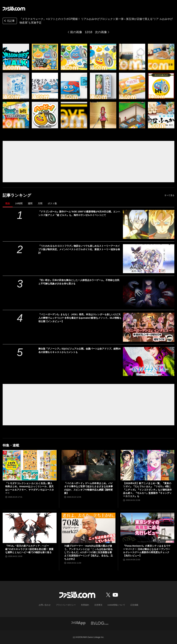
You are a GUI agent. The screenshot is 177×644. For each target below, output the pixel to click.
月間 (40, 203)
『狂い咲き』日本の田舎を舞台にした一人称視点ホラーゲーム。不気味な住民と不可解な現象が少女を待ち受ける (79, 282)
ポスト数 (52, 203)
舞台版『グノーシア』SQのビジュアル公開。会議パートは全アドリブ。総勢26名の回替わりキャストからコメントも (80, 350)
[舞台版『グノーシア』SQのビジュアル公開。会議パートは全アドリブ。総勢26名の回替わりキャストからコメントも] (149, 361)
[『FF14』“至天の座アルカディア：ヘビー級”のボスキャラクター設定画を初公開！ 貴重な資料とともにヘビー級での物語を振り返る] (30, 528)
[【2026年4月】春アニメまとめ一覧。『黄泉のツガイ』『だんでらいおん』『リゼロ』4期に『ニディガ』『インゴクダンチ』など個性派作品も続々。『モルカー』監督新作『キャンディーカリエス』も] (147, 465)
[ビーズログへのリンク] (100, 623)
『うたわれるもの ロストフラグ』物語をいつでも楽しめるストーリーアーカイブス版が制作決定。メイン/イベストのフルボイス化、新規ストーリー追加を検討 (79, 249)
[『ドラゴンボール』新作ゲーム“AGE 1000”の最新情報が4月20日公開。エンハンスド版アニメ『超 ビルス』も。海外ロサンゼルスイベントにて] (149, 224)
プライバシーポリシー (66, 605)
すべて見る (169, 195)
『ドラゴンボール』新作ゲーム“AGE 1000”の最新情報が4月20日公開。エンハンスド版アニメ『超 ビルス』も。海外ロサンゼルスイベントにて (79, 213)
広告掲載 (134, 605)
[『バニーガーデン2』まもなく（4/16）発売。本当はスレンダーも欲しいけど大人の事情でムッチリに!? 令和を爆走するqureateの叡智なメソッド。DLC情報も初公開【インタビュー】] (149, 327)
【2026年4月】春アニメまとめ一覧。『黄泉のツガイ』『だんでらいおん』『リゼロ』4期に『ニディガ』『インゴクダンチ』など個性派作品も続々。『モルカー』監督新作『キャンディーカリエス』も (147, 490)
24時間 (19, 203)
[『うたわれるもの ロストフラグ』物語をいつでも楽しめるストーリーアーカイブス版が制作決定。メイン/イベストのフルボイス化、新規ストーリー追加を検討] (149, 259)
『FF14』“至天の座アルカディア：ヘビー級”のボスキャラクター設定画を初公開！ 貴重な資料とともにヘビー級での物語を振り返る (29, 549)
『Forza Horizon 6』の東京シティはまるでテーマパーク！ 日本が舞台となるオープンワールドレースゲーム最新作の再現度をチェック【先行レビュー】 (147, 551)
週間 (30, 203)
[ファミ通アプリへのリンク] (78, 623)
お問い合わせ (45, 605)
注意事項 (98, 605)
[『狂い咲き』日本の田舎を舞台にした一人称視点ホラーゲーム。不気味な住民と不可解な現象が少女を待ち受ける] (149, 293)
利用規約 (85, 605)
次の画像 (101, 32)
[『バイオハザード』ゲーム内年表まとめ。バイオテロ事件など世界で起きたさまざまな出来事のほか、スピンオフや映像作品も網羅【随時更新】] (88, 465)
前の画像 (76, 32)
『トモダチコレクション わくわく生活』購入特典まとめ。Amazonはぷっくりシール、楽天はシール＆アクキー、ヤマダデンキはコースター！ (30, 488)
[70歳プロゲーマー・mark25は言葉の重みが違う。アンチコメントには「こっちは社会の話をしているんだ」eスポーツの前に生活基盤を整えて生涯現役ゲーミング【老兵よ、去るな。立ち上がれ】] (88, 528)
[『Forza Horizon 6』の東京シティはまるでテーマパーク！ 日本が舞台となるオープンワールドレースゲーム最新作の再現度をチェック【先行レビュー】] (147, 528)
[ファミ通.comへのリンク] (14, 9)
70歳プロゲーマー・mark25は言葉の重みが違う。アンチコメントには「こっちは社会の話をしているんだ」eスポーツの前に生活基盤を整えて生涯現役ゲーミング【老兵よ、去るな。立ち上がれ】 (88, 552)
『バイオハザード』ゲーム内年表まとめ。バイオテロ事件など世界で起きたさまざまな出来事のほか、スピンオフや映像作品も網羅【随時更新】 (88, 488)
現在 (8, 203)
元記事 (9, 21)
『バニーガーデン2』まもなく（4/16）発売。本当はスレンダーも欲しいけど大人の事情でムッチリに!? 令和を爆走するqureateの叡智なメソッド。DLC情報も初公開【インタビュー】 (80, 318)
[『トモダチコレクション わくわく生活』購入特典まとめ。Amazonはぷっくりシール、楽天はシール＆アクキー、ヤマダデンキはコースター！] (30, 465)
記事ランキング (17, 195)
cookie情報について (116, 605)
